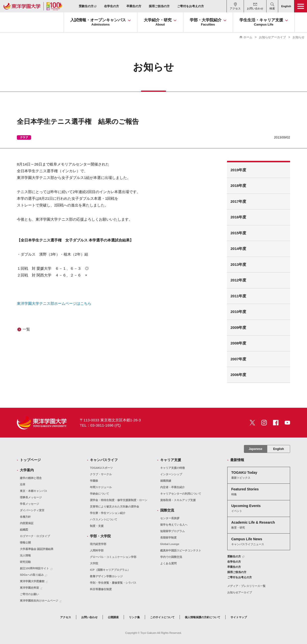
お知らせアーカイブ (272, 37)
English (279, 449)
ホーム (248, 37)
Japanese (255, 449)
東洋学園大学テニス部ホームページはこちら (54, 303)
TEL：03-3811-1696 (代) (100, 425)
